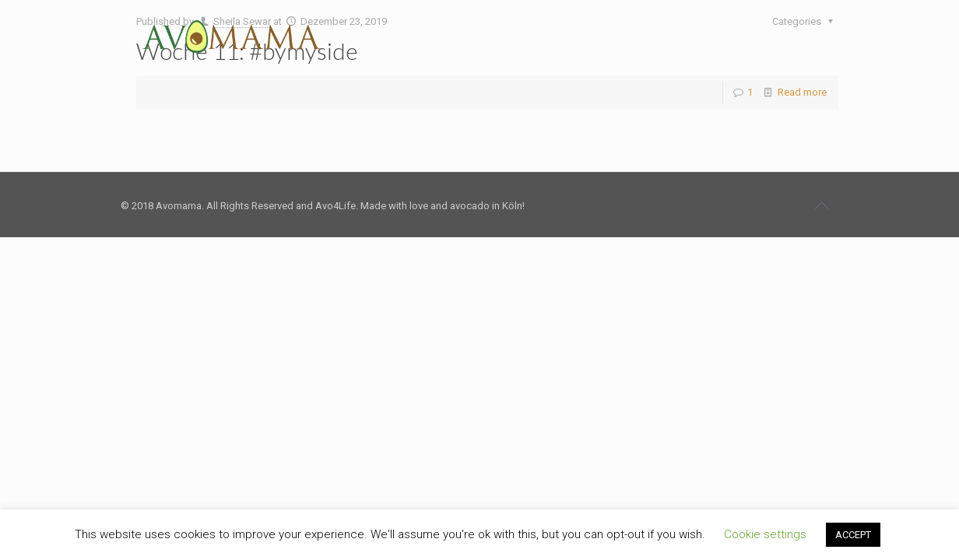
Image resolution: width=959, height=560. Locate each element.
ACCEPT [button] (853, 535)
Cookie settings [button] (765, 534)
